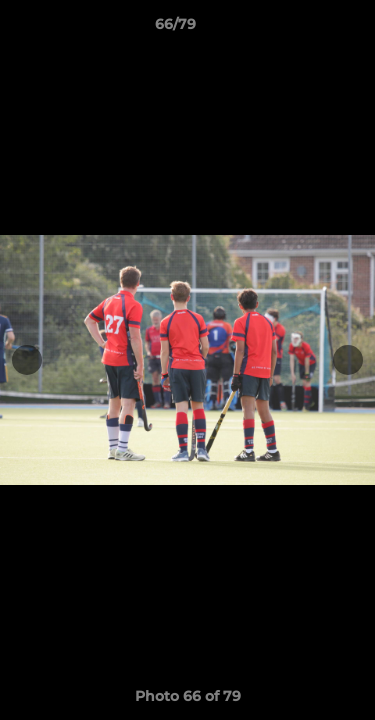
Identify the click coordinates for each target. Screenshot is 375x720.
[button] (303, 29)
